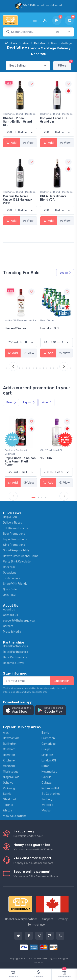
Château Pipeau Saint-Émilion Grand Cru (17, 122)
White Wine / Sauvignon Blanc (18, 322)
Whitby (8, 811)
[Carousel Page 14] (54, 368)
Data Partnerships (15, 657)
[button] (18, 710)
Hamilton (9, 755)
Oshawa (8, 783)
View (28, 143)
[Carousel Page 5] (23, 368)
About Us (9, 610)
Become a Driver (14, 663)
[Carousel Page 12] (47, 368)
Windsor (47, 811)
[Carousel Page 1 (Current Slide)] (8, 368)
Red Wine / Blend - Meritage (19, 114)
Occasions (10, 573)
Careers (8, 626)
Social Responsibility (16, 550)
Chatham (9, 749)
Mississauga (11, 772)
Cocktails (9, 567)
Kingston (47, 755)
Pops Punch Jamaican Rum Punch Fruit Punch (20, 462)
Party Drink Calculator (17, 562)
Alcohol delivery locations (21, 919)
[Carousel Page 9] (37, 368)
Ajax (6, 733)
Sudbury (47, 799)
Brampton (48, 738)
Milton (45, 766)
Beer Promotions (14, 534)
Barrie (45, 733)
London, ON (49, 761)
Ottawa (47, 783)
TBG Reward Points (16, 528)
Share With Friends (15, 584)
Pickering (9, 788)
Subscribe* (62, 681)
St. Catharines (51, 794)
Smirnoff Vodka (51, 328)
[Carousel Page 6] (26, 368)
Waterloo (47, 805)
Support (48, 919)
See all (66, 273)
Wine (26, 43)
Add (11, 143)
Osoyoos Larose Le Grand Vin (54, 120)
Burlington (10, 744)
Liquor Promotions (15, 539)
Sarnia (7, 794)
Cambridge (49, 744)
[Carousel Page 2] (38, 498)
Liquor (29, 402)
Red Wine (40, 43)
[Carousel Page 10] (40, 368)
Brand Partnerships (16, 646)
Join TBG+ (10, 595)
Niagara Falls (11, 777)
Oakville (46, 777)
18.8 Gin (46, 458)
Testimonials (11, 578)
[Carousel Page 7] (30, 368)
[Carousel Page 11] (43, 368)
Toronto (8, 805)
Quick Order (10, 589)
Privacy (63, 919)
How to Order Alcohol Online (21, 556)
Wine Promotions (14, 545)
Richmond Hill (50, 788)
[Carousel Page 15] (57, 368)
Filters (65, 64)
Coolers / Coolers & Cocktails (16, 452)
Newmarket (49, 772)
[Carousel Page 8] (33, 368)
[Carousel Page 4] (19, 368)
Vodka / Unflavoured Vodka (56, 320)
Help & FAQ (10, 517)
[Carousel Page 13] (50, 368)
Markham (9, 766)
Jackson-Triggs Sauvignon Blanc (17, 330)
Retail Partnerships (16, 652)
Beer (11, 402)
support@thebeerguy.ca (19, 621)
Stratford (9, 799)
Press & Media (12, 632)
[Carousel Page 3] (42, 498)
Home (11, 43)
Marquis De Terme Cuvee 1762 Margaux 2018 (18, 200)
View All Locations (15, 816)
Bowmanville (11, 738)
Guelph (46, 749)
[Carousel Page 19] (71, 368)
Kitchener (9, 761)
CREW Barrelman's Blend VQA (53, 198)
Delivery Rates (12, 523)
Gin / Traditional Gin (52, 450)
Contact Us (10, 615)
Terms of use (36, 925)
